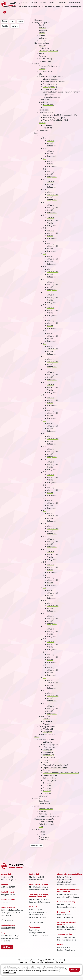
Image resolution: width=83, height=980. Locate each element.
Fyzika (45, 760)
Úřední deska (44, 48)
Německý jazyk (49, 757)
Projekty (42, 123)
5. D (45, 434)
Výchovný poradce (50, 79)
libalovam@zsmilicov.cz (66, 931)
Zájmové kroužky (46, 809)
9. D (45, 691)
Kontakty (42, 56)
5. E (44, 446)
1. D (45, 169)
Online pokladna (45, 40)
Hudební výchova (50, 775)
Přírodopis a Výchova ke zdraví (55, 765)
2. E (44, 241)
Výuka (37, 737)
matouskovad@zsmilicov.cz (68, 898)
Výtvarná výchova (50, 780)
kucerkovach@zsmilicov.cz (40, 903)
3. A (44, 254)
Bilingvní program (50, 744)
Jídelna (41, 53)
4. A (44, 318)
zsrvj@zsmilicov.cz (8, 896)
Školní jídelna (44, 110)
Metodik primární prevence (54, 82)
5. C (44, 421)
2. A (44, 189)
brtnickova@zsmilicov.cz (39, 918)
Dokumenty (43, 796)
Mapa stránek (58, 961)
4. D (45, 356)
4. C (44, 344)
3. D (45, 292)
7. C (44, 549)
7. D (45, 562)
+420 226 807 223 (8, 888)
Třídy (41, 136)
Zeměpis (46, 770)
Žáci (36, 133)
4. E (44, 369)
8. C (44, 613)
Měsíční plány (49, 105)
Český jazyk (48, 750)
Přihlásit (32, 963)
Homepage (39, 20)
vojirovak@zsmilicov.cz (38, 913)
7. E (44, 575)
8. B (44, 601)
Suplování (43, 30)
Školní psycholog (50, 87)
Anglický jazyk (49, 755)
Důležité (42, 834)
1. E (44, 179)
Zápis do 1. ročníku (46, 112)
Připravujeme (44, 837)
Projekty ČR (48, 128)
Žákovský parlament (47, 726)
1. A (44, 138)
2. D (45, 228)
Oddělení (47, 719)
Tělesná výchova (50, 778)
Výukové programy (46, 739)
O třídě (50, 143)
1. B (44, 148)
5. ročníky (47, 793)
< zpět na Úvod (37, 846)
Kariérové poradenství (52, 97)
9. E (44, 703)
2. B (44, 202)
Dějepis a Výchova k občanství (55, 768)
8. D (45, 626)
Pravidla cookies (9, 973)
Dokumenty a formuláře (48, 51)
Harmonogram (45, 61)
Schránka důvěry (45, 58)
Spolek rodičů (44, 804)
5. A (44, 395)
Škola (37, 64)
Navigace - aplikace (42, 22)
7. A (44, 524)
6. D (45, 498)
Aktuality (42, 46)
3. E (44, 305)
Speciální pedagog (50, 84)
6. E (44, 511)
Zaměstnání (43, 130)
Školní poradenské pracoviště (51, 76)
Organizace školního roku (49, 66)
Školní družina (44, 100)
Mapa (7, 948)
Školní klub (43, 102)
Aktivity (37, 806)
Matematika (48, 752)
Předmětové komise (47, 747)
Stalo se (42, 832)
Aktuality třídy (53, 195)
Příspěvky (38, 829)
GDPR (41, 827)
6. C (44, 485)
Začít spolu (47, 742)
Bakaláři (42, 33)
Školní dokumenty (46, 822)
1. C (44, 159)
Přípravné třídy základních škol (55, 120)
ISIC (40, 74)
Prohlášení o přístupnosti (46, 963)
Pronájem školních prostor (49, 816)
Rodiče (37, 798)
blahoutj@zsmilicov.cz (66, 918)
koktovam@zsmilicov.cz (38, 891)
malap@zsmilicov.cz (37, 934)
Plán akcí (42, 28)
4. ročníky (47, 791)
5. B (44, 408)
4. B (44, 331)
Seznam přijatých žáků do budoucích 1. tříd (60, 115)
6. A (44, 459)
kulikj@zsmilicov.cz (37, 880)
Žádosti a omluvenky (47, 824)
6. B (44, 472)
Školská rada (44, 801)
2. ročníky (47, 786)
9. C (44, 678)
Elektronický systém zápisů (54, 118)
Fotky (45, 107)
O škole (42, 69)
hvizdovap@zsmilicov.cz (67, 941)
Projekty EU (48, 125)
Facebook (43, 35)
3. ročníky (47, 788)
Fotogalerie (52, 146)
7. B (44, 536)
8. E (44, 639)
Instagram (43, 38)
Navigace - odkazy (42, 43)
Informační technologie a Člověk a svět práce (61, 773)
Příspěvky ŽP (48, 729)
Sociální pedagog (50, 89)
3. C (44, 279)
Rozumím (74, 970)
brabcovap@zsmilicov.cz (67, 908)
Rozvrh (42, 25)
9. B (44, 665)
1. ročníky (47, 783)
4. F (44, 382)
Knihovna (43, 811)
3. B (44, 267)
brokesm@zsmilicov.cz (66, 951)
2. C (44, 215)
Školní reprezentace (47, 734)
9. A (44, 652)
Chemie (46, 762)
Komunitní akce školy (47, 814)
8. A (44, 588)
